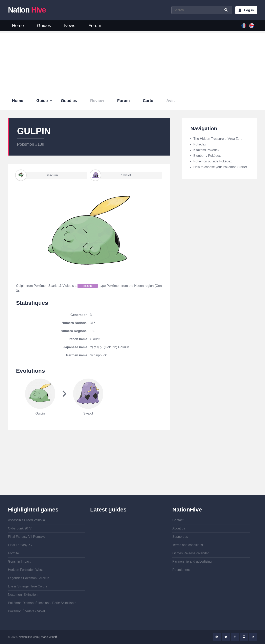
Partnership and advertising (192, 561)
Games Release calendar (191, 553)
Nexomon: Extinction (23, 595)
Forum (95, 26)
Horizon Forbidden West (25, 570)
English (252, 26)
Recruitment (181, 570)
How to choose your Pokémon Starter (220, 167)
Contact (178, 520)
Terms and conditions (188, 545)
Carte (148, 101)
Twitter (226, 637)
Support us (180, 537)
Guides (44, 26)
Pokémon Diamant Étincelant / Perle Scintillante (42, 603)
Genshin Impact (19, 561)
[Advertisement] (133, 61)
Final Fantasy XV (20, 545)
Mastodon (217, 637)
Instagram (235, 637)
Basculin (37, 175)
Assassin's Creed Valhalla (26, 520)
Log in (249, 10)
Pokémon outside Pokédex (213, 161)
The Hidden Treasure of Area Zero (218, 139)
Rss (253, 637)
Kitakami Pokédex (206, 150)
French (244, 26)
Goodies (69, 101)
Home (18, 26)
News (70, 26)
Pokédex (200, 144)
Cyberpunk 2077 (20, 528)
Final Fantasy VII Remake (26, 537)
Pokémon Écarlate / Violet (26, 611)
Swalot (111, 175)
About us (179, 528)
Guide (42, 101)
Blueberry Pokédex (207, 156)
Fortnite (13, 553)
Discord (244, 637)
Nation (27, 10)
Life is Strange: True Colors (27, 586)
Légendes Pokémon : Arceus (29, 578)
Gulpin (40, 413)
